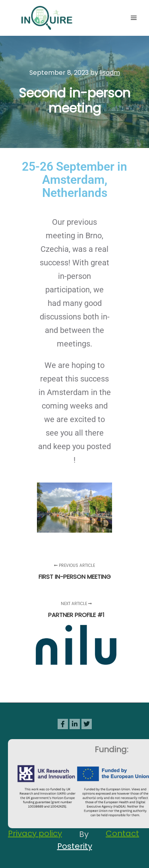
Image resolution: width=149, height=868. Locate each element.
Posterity (75, 846)
